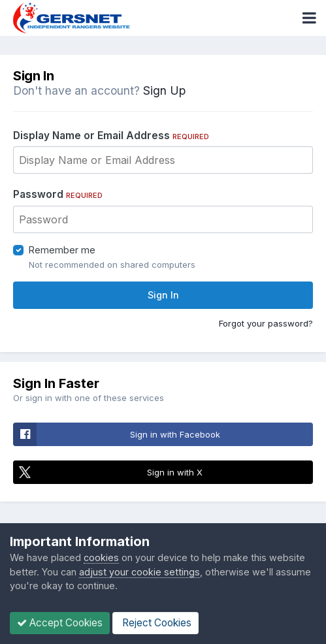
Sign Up (164, 90)
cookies (101, 557)
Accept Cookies (60, 623)
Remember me (62, 250)
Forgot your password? (266, 323)
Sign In (163, 295)
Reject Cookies (155, 623)
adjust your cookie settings (139, 572)
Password (58, 194)
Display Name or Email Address (111, 136)
